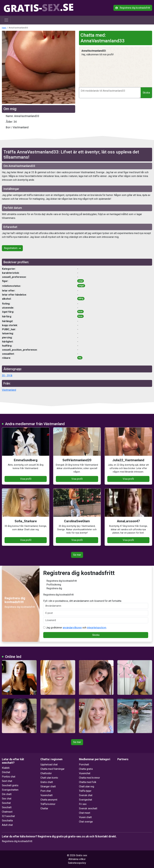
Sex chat (7, 799)
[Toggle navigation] (6, 20)
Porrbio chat (9, 777)
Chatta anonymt (49, 800)
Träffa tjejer (85, 791)
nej (80, 358)
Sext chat (7, 781)
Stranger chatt (48, 787)
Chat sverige (86, 822)
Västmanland (9, 390)
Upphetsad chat (49, 765)
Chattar (44, 808)
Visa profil (26, 479)
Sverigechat (85, 800)
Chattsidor (46, 773)
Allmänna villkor (77, 859)
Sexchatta (7, 821)
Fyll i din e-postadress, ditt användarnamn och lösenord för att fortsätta (96, 604)
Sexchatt (7, 807)
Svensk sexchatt (88, 808)
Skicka (146, 93)
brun (80, 312)
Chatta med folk (88, 782)
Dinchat (6, 772)
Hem (4, 28)
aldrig (81, 299)
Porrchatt (84, 765)
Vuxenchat (85, 773)
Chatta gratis (86, 769)
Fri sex (83, 804)
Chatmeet (7, 812)
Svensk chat (86, 795)
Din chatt (7, 794)
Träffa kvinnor (48, 804)
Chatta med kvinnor (89, 778)
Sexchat (6, 803)
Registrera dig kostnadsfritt (133, 8)
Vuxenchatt (46, 795)
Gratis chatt (47, 782)
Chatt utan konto (49, 778)
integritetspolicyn (97, 628)
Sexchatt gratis (10, 785)
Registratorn (12, 248)
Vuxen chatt (85, 817)
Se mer (77, 555)
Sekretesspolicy (77, 863)
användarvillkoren (72, 628)
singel (81, 286)
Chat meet (85, 813)
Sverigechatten (10, 790)
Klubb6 (6, 768)
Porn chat (46, 791)
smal (80, 281)
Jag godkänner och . (75, 628)
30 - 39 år (7, 375)
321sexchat (8, 816)
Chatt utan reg (87, 787)
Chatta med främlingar (52, 769)
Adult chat (7, 825)
